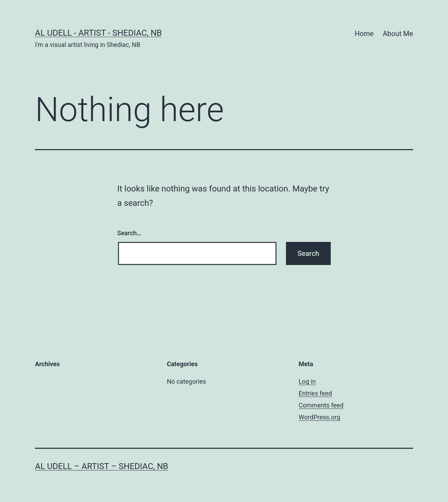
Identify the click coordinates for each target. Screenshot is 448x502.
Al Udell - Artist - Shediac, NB (98, 33)
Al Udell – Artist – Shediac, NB (102, 466)
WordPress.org (319, 417)
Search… (129, 233)
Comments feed (321, 405)
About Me (398, 34)
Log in (307, 381)
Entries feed (315, 393)
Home (364, 34)
